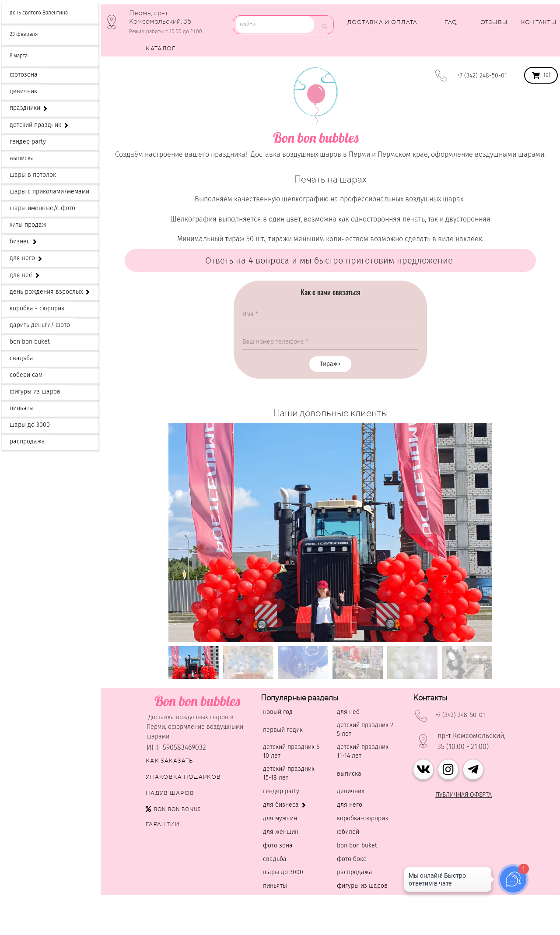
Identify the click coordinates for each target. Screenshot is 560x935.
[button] (330, 636)
